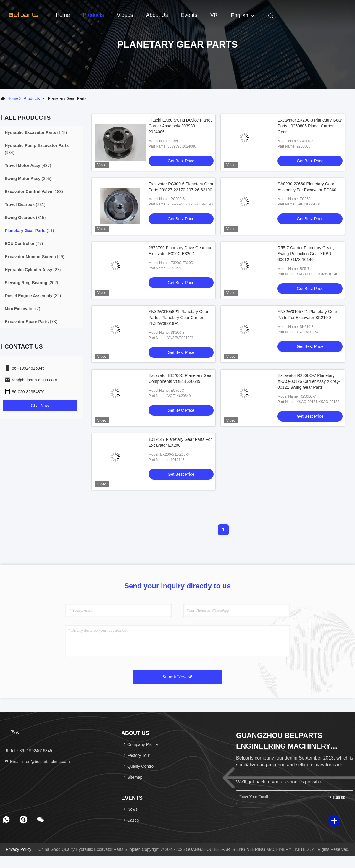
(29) (35, 257)
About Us (157, 15)
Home (63, 15)
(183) (34, 192)
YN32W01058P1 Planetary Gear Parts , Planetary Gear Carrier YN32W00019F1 (178, 318)
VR (214, 15)
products (32, 98)
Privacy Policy (18, 849)
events (189, 15)
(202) (31, 283)
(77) (24, 244)
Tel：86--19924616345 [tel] (28, 751)
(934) (37, 149)
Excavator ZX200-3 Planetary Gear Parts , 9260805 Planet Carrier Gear (310, 126)
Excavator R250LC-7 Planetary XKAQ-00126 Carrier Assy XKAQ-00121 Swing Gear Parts (309, 381)
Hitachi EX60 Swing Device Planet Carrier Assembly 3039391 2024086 (180, 126)
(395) (28, 179)
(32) (33, 296)
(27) (33, 270)
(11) (29, 231)
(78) (31, 322)
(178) (36, 132)
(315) (25, 218)
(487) (28, 166)
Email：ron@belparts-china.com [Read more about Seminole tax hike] (37, 762)
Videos (125, 15)
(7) (22, 309)
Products (93, 15)
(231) (25, 205)
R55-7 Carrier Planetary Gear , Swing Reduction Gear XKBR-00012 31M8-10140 (306, 254)
